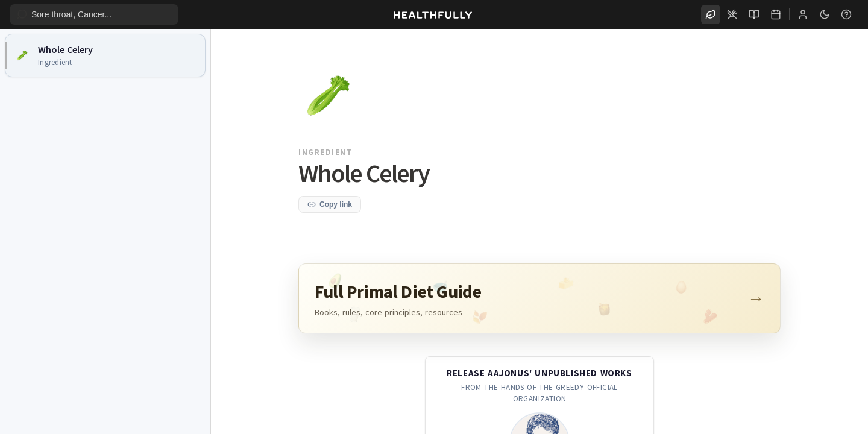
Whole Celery (65, 49)
